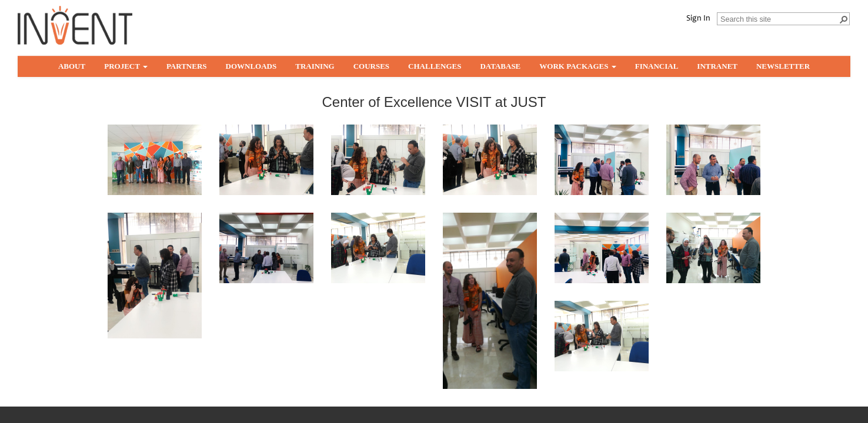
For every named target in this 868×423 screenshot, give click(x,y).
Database (500, 66)
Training (315, 66)
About (72, 66)
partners (187, 66)
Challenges (435, 66)
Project (126, 66)
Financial (657, 66)
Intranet (717, 66)
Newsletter (783, 66)
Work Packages (577, 66)
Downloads (251, 66)
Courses (371, 66)
